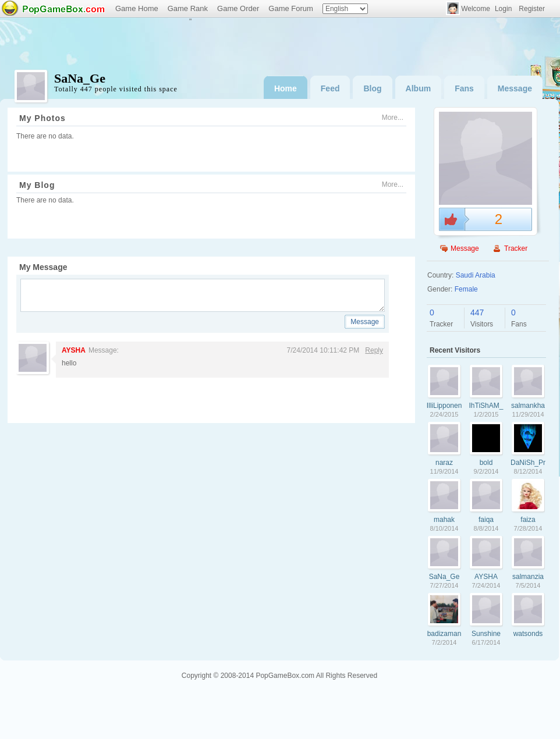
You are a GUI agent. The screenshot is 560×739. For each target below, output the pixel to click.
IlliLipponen (444, 406)
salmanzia (528, 577)
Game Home (137, 8)
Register (532, 9)
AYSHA (74, 350)
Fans (464, 88)
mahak (444, 520)
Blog (372, 88)
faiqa (486, 520)
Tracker (516, 248)
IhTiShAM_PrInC (486, 406)
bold (486, 463)
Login (503, 9)
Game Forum (291, 8)
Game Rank (188, 8)
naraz (444, 463)
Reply (374, 350)
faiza (528, 520)
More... (393, 118)
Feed (330, 88)
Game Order (238, 8)
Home (286, 88)
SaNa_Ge (444, 577)
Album (419, 88)
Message (515, 88)
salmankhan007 (528, 406)
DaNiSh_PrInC (528, 463)
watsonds (528, 634)
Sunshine (486, 634)
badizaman (444, 634)
